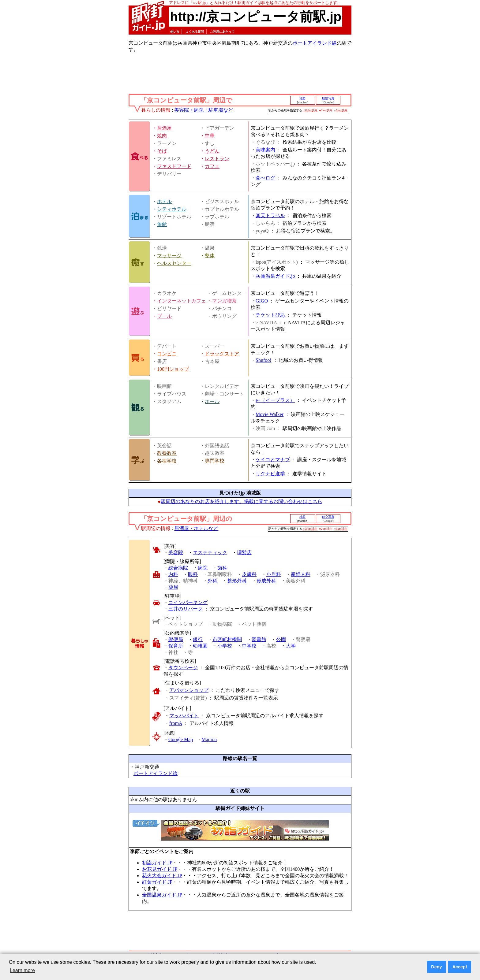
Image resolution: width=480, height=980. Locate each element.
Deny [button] (436, 967)
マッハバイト (184, 716)
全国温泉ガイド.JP (162, 895)
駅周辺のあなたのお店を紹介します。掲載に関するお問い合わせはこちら (242, 501)
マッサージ (169, 256)
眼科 (193, 574)
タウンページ (183, 668)
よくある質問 (195, 32)
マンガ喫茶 (224, 301)
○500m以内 (310, 110)
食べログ (265, 178)
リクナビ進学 (270, 474)
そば (162, 151)
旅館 (162, 224)
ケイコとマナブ (273, 460)
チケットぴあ (270, 315)
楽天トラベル (270, 215)
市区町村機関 (227, 639)
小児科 (274, 574)
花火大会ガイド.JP (162, 876)
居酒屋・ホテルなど (196, 528)
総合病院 (178, 568)
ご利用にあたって (222, 32)
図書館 (259, 639)
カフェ (212, 166)
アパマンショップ (189, 690)
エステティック (210, 553)
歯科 (222, 568)
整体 (210, 256)
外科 (212, 581)
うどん (212, 151)
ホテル (164, 201)
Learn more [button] (22, 970)
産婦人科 (301, 574)
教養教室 (167, 453)
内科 (173, 574)
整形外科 (237, 581)
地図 (302, 98)
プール (164, 316)
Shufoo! (264, 360)
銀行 (198, 639)
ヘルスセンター (174, 263)
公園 (281, 639)
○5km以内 (341, 110)
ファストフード (174, 166)
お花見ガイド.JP (160, 869)
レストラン (217, 159)
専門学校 (215, 461)
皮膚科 (249, 574)
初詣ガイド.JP (157, 863)
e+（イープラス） (275, 400)
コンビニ (167, 354)
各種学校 (167, 461)
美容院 (176, 553)
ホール (212, 401)
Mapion (209, 739)
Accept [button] (460, 967)
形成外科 (266, 581)
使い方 (175, 32)
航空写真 (328, 98)
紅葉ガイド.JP (157, 882)
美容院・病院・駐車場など (204, 110)
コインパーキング (188, 602)
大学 (291, 646)
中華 (210, 136)
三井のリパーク (186, 609)
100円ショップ (173, 369)
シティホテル (172, 209)
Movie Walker (270, 414)
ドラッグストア (222, 354)
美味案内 (265, 150)
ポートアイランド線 (315, 43)
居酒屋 (164, 128)
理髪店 (244, 553)
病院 (203, 568)
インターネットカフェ (182, 301)
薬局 (173, 587)
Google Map (181, 739)
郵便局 (176, 639)
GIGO (262, 301)
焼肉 (162, 136)
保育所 (176, 646)
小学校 (225, 646)
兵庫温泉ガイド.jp (275, 276)
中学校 (249, 646)
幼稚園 (200, 646)
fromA (176, 723)
